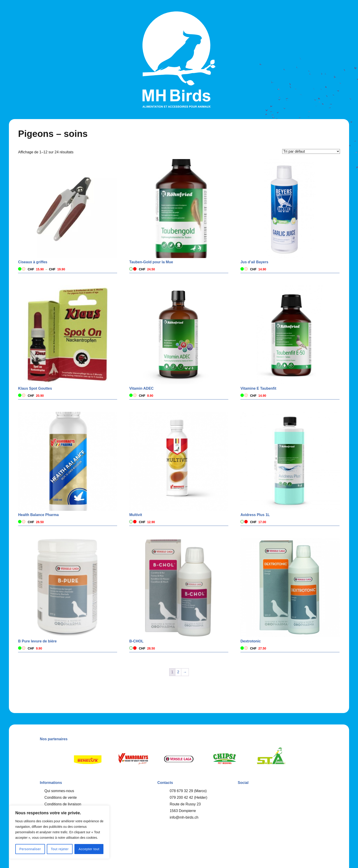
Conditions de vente (61, 797)
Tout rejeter (60, 849)
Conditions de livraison (63, 804)
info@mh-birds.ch (184, 817)
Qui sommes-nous (59, 791)
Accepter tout (89, 849)
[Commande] (311, 151)
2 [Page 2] (178, 672)
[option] (88, 759)
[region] (59, 832)
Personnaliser (30, 849)
